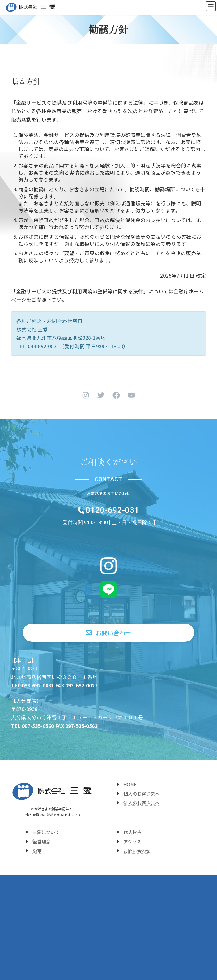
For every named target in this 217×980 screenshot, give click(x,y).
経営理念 (42, 841)
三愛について (46, 832)
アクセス (132, 841)
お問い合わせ (137, 851)
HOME (130, 784)
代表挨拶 (133, 832)
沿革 (37, 851)
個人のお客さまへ (142, 794)
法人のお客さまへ (142, 803)
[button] (109, 633)
